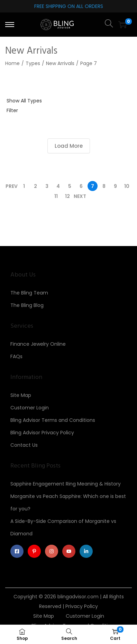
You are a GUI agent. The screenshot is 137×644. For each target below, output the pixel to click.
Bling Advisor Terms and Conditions (53, 420)
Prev (12, 186)
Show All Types (24, 101)
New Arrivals (60, 63)
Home (12, 63)
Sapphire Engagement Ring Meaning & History (66, 484)
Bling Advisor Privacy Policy (42, 433)
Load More (69, 146)
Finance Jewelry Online (38, 344)
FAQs (16, 356)
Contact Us (24, 445)
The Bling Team (29, 293)
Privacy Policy (82, 606)
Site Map (21, 395)
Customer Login (30, 408)
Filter (12, 110)
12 (67, 196)
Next (80, 196)
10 (127, 186)
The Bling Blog (27, 305)
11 (56, 196)
